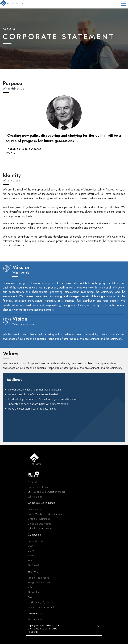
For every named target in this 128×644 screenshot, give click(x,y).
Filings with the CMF (39, 583)
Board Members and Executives (45, 514)
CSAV (31, 551)
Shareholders (35, 592)
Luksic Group (35, 497)
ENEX (31, 561)
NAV (30, 588)
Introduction (34, 509)
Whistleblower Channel (40, 528)
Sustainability (35, 619)
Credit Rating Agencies (40, 602)
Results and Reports (39, 578)
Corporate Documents (40, 524)
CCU (30, 546)
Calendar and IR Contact (41, 607)
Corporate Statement (38, 487)
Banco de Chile (36, 541)
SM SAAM (33, 565)
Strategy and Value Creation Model (46, 492)
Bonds (31, 597)
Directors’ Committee (39, 519)
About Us (33, 482)
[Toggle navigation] (123, 4)
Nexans (32, 556)
